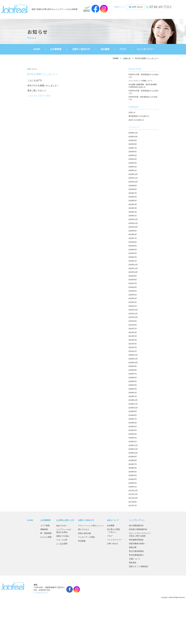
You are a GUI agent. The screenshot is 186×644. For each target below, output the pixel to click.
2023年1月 (133, 261)
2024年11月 (133, 178)
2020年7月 (133, 374)
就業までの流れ (63, 536)
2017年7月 (133, 506)
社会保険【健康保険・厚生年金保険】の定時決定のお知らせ (143, 86)
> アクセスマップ (41, 593)
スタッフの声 (62, 540)
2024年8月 (133, 189)
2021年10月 (133, 317)
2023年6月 (133, 242)
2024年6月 (133, 197)
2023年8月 (133, 234)
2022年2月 (133, 302)
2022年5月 (133, 291)
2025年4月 (133, 159)
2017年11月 (133, 494)
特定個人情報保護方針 (138, 529)
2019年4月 (133, 430)
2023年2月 (133, 257)
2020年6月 (133, 378)
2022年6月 (133, 287)
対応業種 (82, 541)
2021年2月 (133, 347)
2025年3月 (133, 163)
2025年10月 (133, 137)
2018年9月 (133, 457)
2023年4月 (133, 250)
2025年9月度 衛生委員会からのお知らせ (143, 98)
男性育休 (133, 563)
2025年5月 (133, 155)
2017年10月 (133, 498)
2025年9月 (133, 140)
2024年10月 (133, 182)
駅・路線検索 (46, 533)
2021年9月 (133, 321)
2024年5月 (133, 201)
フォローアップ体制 (86, 537)
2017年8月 (133, 502)
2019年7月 (133, 419)
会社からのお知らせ (136, 120)
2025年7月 (133, 148)
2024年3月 (133, 208)
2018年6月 (133, 468)
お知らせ (127, 58)
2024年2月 (133, 212)
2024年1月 (133, 216)
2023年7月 (133, 238)
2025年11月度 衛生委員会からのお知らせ (143, 76)
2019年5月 (133, 427)
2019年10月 (133, 408)
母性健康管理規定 (136, 540)
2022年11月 (133, 268)
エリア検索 (45, 525)
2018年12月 (133, 445)
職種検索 (44, 529)
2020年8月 (133, 370)
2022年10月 (133, 272)
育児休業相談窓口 (136, 555)
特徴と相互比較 (85, 533)
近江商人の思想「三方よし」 (113, 531)
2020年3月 (133, 389)
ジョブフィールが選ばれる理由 (64, 531)
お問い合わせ (137, 7)
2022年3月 (133, 298)
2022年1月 (133, 306)
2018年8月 (133, 460)
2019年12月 (133, 400)
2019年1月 (133, 442)
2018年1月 (133, 487)
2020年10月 (133, 363)
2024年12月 (133, 174)
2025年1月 (133, 170)
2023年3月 (133, 253)
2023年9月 (133, 231)
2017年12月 (133, 491)
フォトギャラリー (146, 49)
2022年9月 (133, 276)
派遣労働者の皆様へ (137, 544)
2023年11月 (133, 223)
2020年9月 (133, 366)
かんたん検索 (46, 537)
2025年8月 (133, 144)
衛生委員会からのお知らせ (139, 116)
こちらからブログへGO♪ (39, 96)
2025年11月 (133, 133)
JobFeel (14, 9)
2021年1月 (133, 351)
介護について (134, 559)
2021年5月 (133, 336)
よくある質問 (62, 544)
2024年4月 (133, 204)
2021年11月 (133, 314)
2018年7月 (133, 464)
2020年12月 (133, 355)
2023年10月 (133, 227)
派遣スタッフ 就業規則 (138, 566)
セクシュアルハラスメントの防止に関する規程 (140, 535)
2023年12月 (133, 219)
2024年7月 (133, 193)
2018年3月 (133, 479)
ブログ (123, 49)
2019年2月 (133, 438)
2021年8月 (133, 325)
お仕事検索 (56, 49)
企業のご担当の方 (81, 49)
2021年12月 (133, 310)
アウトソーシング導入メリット (91, 526)
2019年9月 (133, 411)
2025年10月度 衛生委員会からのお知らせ (143, 92)
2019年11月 (133, 404)
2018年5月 (133, 472)
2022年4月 (133, 295)
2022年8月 (133, 280)
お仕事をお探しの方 (65, 520)
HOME (37, 49)
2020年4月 (133, 385)
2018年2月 (133, 483)
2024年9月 (133, 186)
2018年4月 (133, 475)
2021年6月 (133, 332)
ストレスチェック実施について (141, 81)
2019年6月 (133, 423)
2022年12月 (133, 265)
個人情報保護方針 (136, 525)
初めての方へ (62, 526)
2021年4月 (133, 340)
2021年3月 (133, 344)
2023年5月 (133, 246)
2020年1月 (133, 396)
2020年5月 (133, 381)
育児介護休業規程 (136, 551)
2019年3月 (133, 434)
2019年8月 (133, 415)
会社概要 (105, 49)
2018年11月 (133, 449)
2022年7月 (133, 283)
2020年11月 (133, 359)
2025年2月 (133, 167)
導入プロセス (84, 529)
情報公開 (133, 547)
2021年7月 (133, 329)
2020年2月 (133, 393)
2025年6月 (133, 152)
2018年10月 (133, 453)
